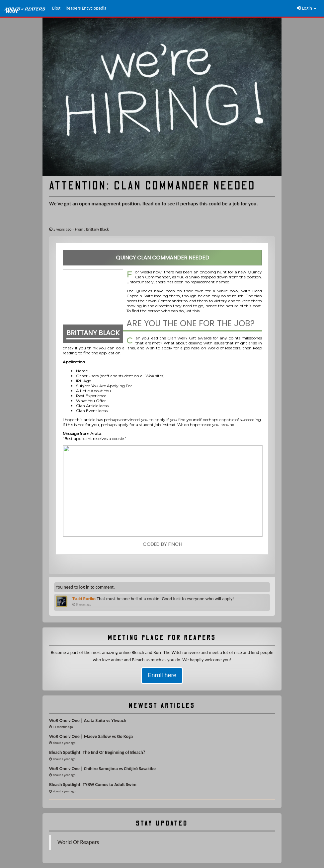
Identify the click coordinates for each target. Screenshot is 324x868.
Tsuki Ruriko (84, 599)
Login (307, 8)
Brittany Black (97, 229)
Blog (56, 8)
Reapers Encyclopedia (86, 8)
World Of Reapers (78, 842)
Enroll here (162, 675)
